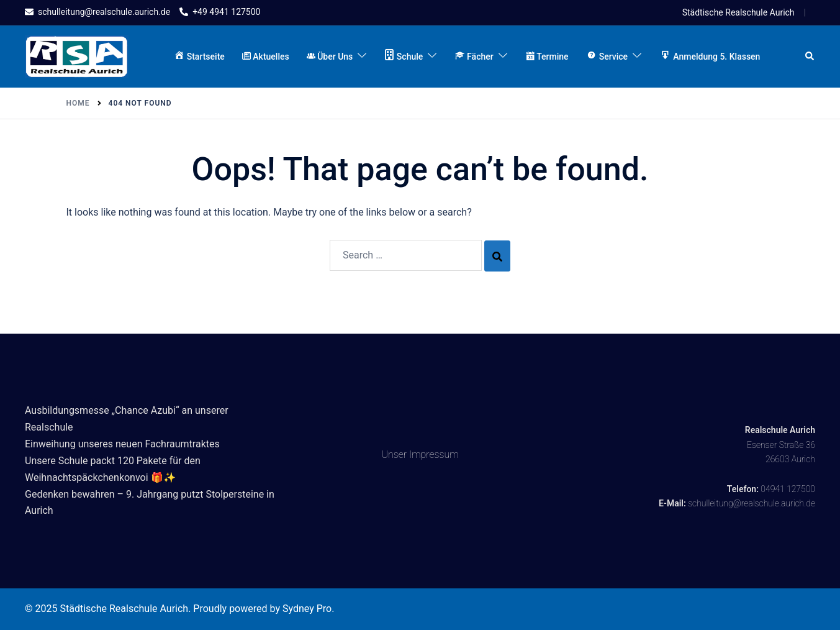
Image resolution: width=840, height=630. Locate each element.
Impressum (434, 454)
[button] (810, 57)
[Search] (497, 256)
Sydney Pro (307, 609)
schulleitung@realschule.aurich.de (752, 503)
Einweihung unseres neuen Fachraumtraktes (122, 444)
